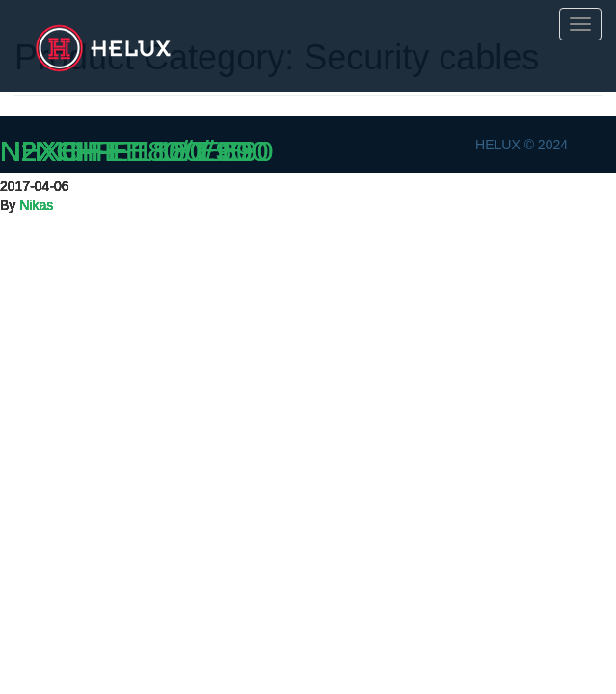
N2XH (39, 151)
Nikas (36, 205)
